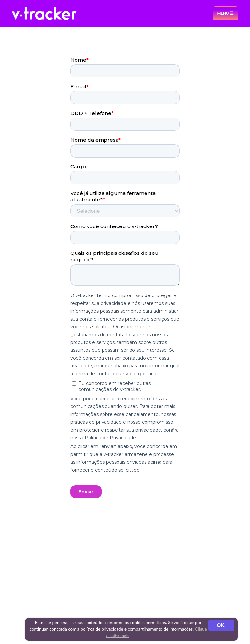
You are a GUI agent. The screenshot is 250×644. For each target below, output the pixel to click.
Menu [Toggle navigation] (225, 13)
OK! (221, 625)
